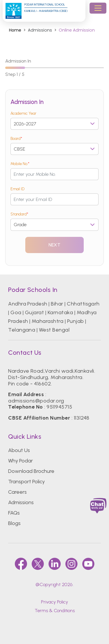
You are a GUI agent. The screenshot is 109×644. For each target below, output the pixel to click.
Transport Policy (26, 482)
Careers (17, 492)
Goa (16, 312)
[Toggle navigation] (98, 8)
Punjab (76, 321)
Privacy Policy (54, 602)
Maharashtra (48, 321)
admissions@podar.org (36, 401)
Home (15, 30)
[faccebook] (21, 564)
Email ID (17, 189)
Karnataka (60, 312)
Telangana (22, 330)
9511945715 (59, 407)
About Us (19, 450)
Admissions (21, 502)
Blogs (14, 523)
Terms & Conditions (55, 611)
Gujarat (34, 312)
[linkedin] (55, 564)
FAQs (14, 513)
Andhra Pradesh (28, 304)
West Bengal (54, 330)
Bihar (57, 304)
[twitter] (38, 564)
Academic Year (23, 113)
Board (16, 139)
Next (54, 245)
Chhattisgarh (83, 304)
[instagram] (72, 564)
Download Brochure (31, 471)
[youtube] (88, 564)
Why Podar (20, 461)
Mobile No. (20, 164)
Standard (19, 214)
